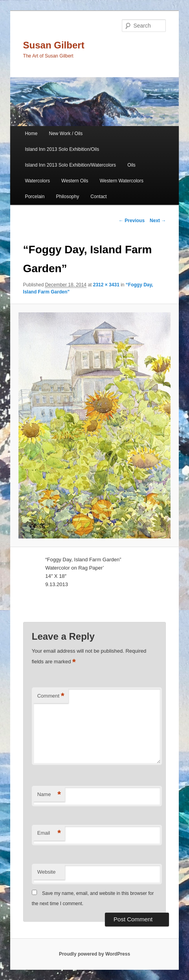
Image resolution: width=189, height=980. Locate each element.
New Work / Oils (66, 134)
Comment (51, 696)
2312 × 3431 (106, 285)
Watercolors (37, 181)
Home (31, 134)
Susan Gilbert (54, 45)
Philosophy (68, 197)
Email (49, 833)
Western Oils (75, 181)
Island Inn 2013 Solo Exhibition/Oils (62, 149)
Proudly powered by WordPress (94, 954)
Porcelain (35, 197)
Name (49, 795)
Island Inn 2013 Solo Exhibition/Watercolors (70, 165)
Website (47, 872)
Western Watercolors (122, 181)
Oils (131, 165)
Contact (98, 197)
